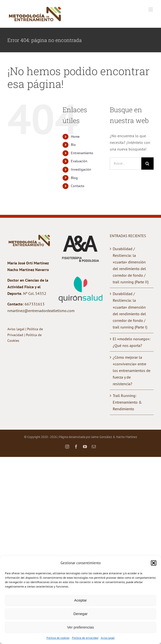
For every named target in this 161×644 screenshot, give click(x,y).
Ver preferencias (80, 627)
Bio (73, 145)
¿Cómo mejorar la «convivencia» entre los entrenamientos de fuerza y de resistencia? (132, 370)
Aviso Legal (108, 638)
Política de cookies (58, 638)
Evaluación (79, 161)
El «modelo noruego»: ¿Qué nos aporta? (132, 342)
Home (75, 137)
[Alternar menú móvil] (151, 9)
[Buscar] (147, 164)
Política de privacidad (85, 638)
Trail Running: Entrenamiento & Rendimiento (127, 402)
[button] (154, 563)
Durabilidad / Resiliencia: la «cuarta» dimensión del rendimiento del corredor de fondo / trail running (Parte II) (131, 265)
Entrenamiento (82, 153)
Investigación (81, 169)
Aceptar (80, 600)
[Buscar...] (126, 164)
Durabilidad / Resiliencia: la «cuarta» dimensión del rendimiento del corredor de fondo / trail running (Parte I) (130, 310)
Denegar (80, 614)
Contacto (78, 186)
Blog (74, 178)
